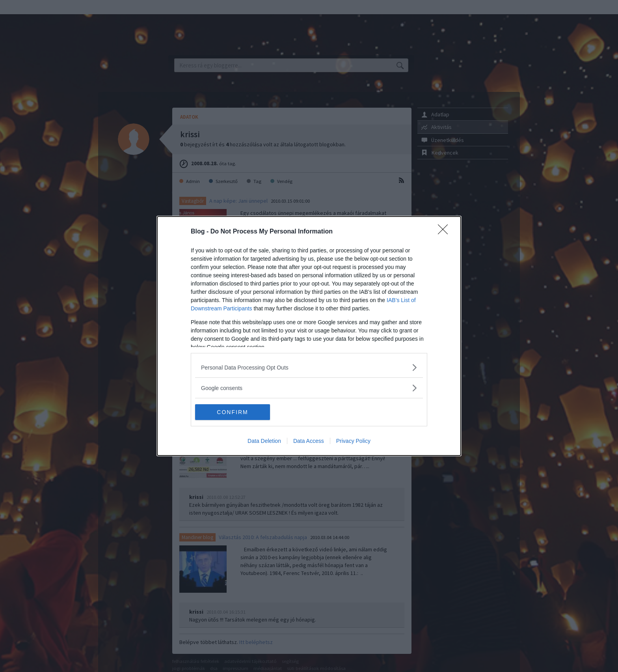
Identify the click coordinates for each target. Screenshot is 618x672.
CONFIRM (232, 412)
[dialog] (309, 336)
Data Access (309, 441)
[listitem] (309, 367)
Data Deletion (264, 441)
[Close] (445, 232)
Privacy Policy (353, 441)
